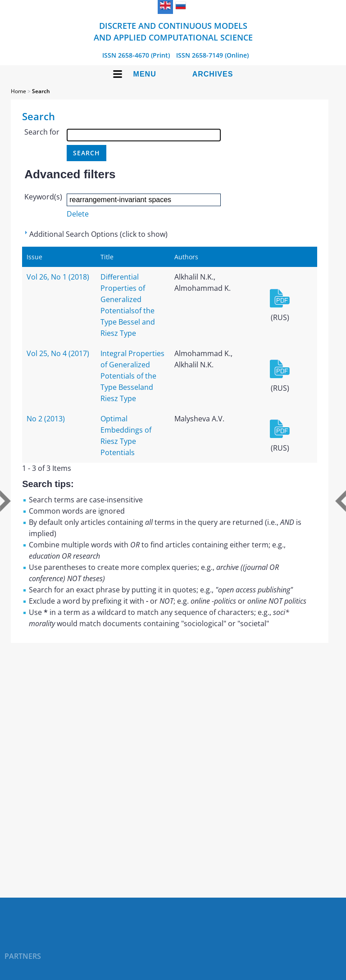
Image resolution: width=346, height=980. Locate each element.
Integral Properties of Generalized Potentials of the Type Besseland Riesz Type (132, 376)
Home (18, 91)
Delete (78, 214)
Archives (213, 74)
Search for (42, 132)
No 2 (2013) (46, 419)
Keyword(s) (43, 197)
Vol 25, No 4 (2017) (58, 353)
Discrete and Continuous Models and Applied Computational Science (173, 32)
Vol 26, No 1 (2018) (58, 277)
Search (41, 91)
